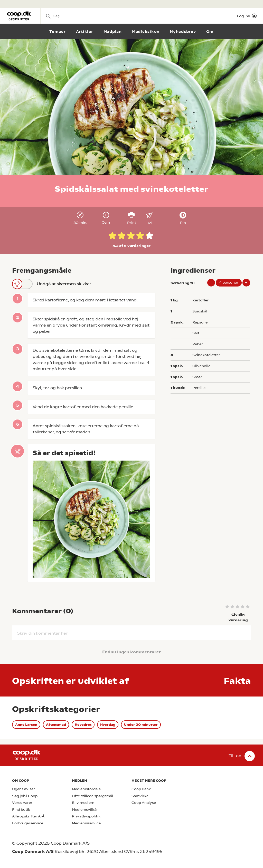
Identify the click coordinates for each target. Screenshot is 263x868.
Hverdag (108, 725)
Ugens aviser (24, 789)
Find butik (21, 810)
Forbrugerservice (28, 823)
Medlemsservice (86, 823)
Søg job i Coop (25, 796)
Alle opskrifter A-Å (28, 816)
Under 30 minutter (141, 725)
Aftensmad (56, 725)
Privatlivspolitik (86, 816)
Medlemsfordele (86, 789)
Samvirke (140, 796)
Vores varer (22, 803)
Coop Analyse (144, 803)
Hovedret (83, 725)
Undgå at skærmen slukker (52, 284)
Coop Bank (141, 789)
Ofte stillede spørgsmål (92, 796)
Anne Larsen (26, 725)
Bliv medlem (83, 803)
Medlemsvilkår (85, 810)
